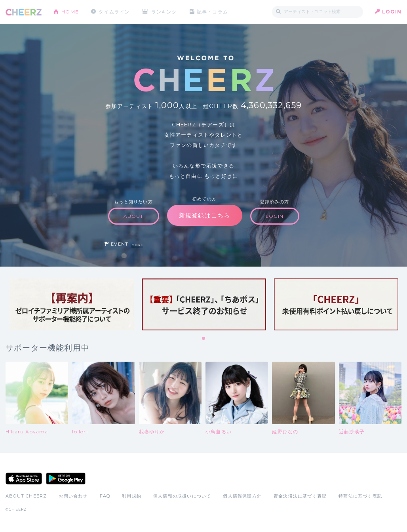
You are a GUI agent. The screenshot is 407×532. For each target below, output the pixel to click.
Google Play (66, 479)
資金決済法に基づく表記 (300, 496)
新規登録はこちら (205, 215)
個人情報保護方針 (242, 496)
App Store (24, 479)
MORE (137, 245)
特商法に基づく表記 (360, 496)
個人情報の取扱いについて (182, 496)
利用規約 (132, 496)
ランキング (164, 12)
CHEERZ (24, 12)
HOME (70, 12)
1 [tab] (204, 339)
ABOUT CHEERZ (26, 496)
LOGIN (392, 12)
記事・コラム (212, 12)
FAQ (105, 496)
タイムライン (114, 12)
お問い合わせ (73, 496)
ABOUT (134, 216)
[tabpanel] (72, 304)
